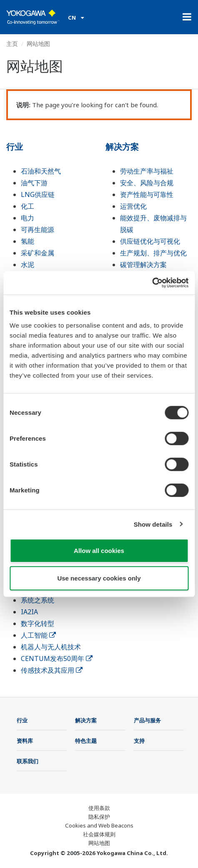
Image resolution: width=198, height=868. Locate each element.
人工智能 (38, 635)
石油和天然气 (41, 171)
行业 (15, 147)
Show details (153, 524)
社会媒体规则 (99, 834)
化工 (28, 206)
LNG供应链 (38, 194)
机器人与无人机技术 (51, 647)
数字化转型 (38, 623)
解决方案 (122, 147)
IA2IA (29, 612)
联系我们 (28, 761)
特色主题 (86, 741)
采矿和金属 (38, 253)
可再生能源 (38, 230)
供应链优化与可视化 (150, 241)
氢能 (28, 241)
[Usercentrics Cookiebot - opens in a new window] (152, 283)
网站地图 (99, 843)
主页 (12, 44)
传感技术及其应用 (52, 670)
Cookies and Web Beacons (99, 825)
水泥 (28, 265)
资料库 (25, 741)
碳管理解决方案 (143, 265)
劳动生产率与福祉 (147, 171)
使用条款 (99, 808)
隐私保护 (99, 817)
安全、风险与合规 (147, 183)
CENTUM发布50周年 (57, 659)
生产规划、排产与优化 (153, 253)
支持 (139, 741)
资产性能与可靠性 (147, 194)
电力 (28, 218)
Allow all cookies (99, 551)
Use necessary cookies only (99, 578)
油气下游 (34, 183)
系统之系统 (38, 600)
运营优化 (133, 206)
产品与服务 (147, 720)
